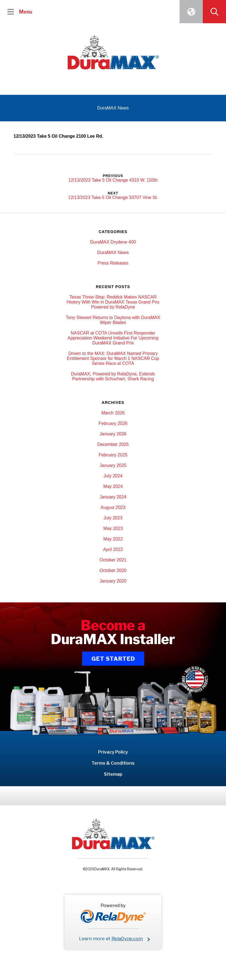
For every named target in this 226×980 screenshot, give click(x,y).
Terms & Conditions (113, 763)
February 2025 (113, 455)
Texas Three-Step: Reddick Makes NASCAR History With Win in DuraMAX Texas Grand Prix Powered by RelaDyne (113, 302)
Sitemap (113, 774)
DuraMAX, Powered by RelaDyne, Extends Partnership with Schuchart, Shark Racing (113, 376)
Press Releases (113, 263)
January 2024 (113, 497)
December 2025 (113, 444)
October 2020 (113, 570)
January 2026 (113, 434)
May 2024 (113, 486)
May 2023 (113, 528)
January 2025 (113, 465)
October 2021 (113, 560)
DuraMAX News (113, 253)
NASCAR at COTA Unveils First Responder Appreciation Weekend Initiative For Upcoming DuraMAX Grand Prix (113, 338)
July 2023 (113, 518)
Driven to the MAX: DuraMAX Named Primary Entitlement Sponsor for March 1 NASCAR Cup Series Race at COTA (113, 358)
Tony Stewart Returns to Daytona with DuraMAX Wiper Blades (113, 320)
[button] (11, 12)
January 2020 (113, 581)
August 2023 (113, 507)
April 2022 (113, 549)
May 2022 (113, 539)
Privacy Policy (113, 752)
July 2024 (113, 476)
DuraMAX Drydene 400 (113, 242)
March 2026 (113, 413)
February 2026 (113, 423)
